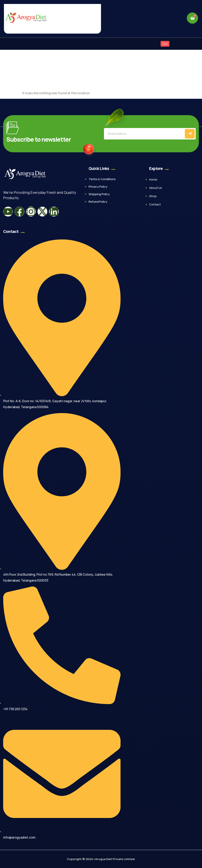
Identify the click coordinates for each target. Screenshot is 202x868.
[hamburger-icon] (165, 44)
